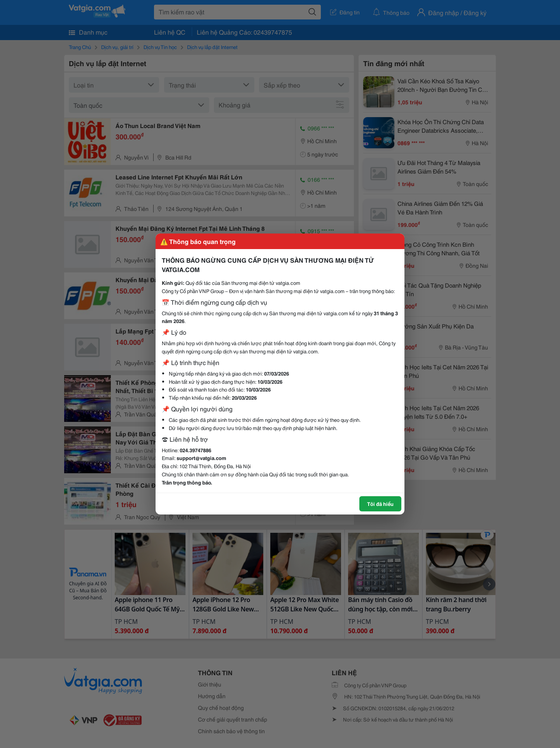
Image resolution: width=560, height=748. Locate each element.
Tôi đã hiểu (380, 504)
